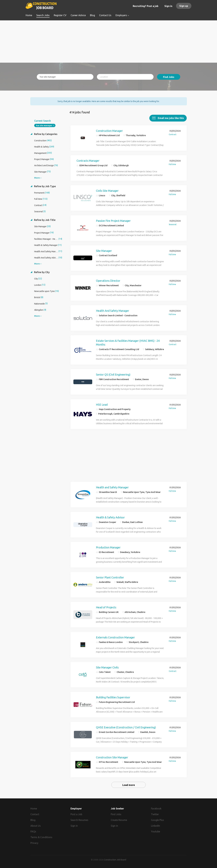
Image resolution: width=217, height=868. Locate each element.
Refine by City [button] (42, 272)
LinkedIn (156, 826)
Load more (129, 785)
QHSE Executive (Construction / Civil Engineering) (126, 727)
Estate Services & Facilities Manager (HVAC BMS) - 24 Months (128, 343)
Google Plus (157, 820)
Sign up (184, 6)
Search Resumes (79, 820)
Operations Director (108, 280)
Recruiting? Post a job (146, 6)
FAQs (33, 831)
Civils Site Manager (107, 191)
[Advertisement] (109, 42)
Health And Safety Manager (113, 311)
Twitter (155, 814)
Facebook (156, 808)
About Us (36, 826)
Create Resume (119, 820)
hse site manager (44, 125)
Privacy (34, 843)
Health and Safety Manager (112, 487)
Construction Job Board (115, 860)
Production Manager (108, 547)
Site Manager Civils (107, 667)
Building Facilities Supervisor (113, 697)
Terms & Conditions (41, 837)
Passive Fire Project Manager (113, 221)
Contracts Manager (88, 160)
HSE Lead (102, 404)
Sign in (168, 6)
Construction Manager (109, 131)
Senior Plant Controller (110, 577)
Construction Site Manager (112, 757)
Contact (35, 814)
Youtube (156, 831)
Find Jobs (169, 77)
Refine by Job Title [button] (44, 220)
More (37, 178)
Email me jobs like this (171, 118)
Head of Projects (106, 607)
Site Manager (104, 251)
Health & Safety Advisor (110, 517)
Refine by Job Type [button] (45, 186)
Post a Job (76, 814)
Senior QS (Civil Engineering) (113, 374)
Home (34, 808)
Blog (33, 820)
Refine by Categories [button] (45, 134)
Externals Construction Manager (115, 637)
